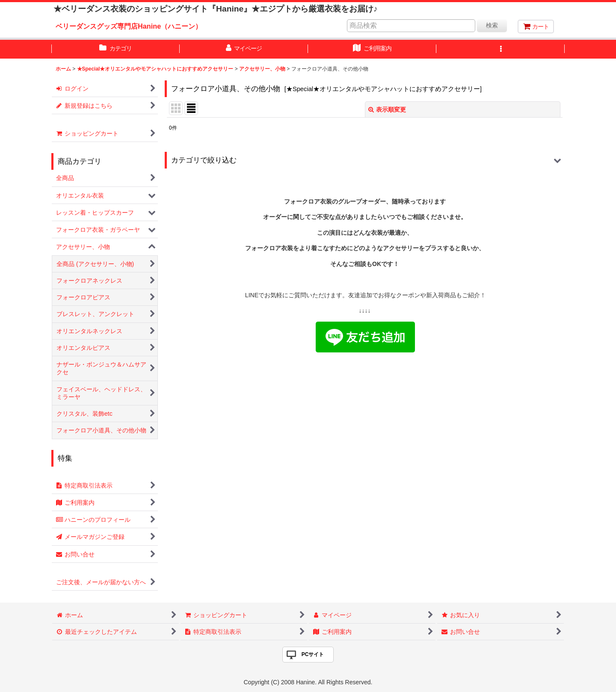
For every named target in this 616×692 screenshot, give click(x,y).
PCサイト (313, 654)
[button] (500, 49)
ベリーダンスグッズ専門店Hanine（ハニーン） (129, 26)
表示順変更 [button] (387, 109)
